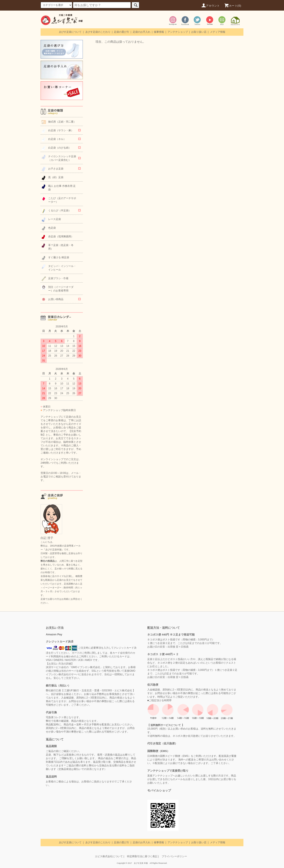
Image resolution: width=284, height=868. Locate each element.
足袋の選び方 (122, 32)
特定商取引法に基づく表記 (142, 856)
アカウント (210, 6)
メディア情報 (218, 32)
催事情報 (159, 32)
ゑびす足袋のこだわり (98, 32)
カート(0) (233, 6)
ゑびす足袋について (70, 32)
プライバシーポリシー (174, 856)
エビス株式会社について (109, 856)
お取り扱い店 (199, 32)
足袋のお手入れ (142, 32)
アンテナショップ (178, 32)
